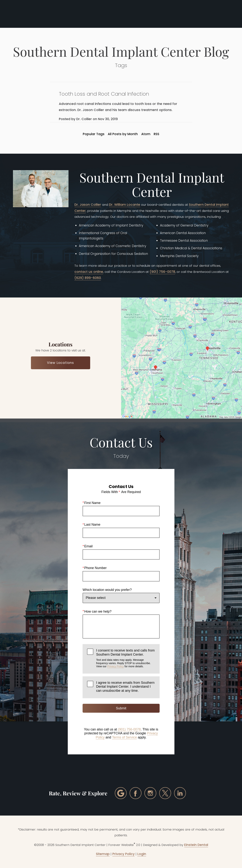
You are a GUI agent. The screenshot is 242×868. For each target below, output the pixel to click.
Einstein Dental (196, 845)
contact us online (89, 272)
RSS (156, 134)
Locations (178, 14)
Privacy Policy (116, 666)
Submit (121, 708)
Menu (222, 14)
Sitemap (103, 854)
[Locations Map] (182, 358)
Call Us (156, 14)
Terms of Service (124, 737)
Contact (200, 14)
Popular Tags (94, 134)
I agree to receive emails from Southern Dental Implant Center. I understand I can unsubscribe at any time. (125, 687)
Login (142, 854)
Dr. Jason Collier (88, 205)
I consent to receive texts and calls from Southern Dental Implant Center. (126, 658)
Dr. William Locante (125, 205)
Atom (146, 134)
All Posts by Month (123, 134)
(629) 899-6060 (88, 278)
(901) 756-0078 (162, 272)
